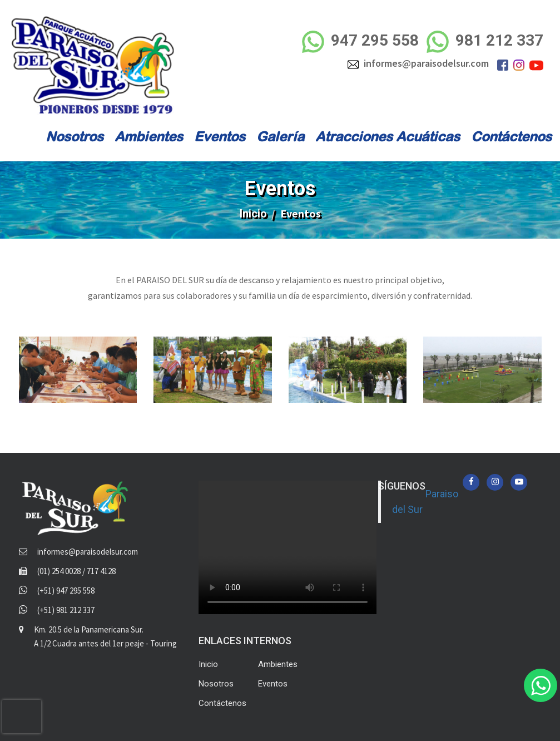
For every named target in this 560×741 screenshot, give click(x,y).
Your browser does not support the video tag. (288, 547)
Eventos (220, 136)
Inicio (253, 214)
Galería (280, 136)
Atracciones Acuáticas (388, 136)
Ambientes (149, 136)
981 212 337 (485, 42)
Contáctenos (511, 136)
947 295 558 (360, 42)
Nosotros (75, 136)
